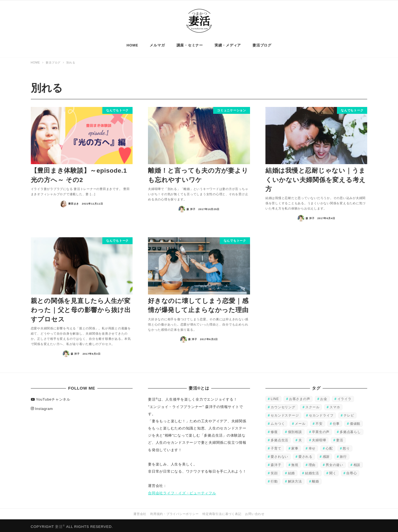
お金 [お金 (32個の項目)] (324, 397)
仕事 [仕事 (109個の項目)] (336, 421)
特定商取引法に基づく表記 (222, 512)
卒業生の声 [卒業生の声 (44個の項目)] (321, 430)
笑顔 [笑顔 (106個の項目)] (274, 471)
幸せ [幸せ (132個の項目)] (312, 446)
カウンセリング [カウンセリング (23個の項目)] (283, 405)
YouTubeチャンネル (51, 397)
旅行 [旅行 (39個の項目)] (343, 454)
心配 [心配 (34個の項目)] (329, 446)
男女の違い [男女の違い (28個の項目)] (334, 463)
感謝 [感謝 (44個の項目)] (326, 454)
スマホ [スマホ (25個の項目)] (335, 405)
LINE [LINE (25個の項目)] (275, 397)
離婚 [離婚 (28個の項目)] (315, 479)
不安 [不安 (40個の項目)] (319, 421)
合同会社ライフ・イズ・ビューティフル (182, 491)
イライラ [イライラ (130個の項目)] (345, 397)
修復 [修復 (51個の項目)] (274, 430)
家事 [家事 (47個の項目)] (295, 446)
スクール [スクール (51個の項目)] (312, 405)
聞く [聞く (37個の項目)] (333, 471)
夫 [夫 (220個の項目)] (300, 438)
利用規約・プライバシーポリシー (174, 512)
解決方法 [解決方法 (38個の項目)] (295, 479)
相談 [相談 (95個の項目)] (357, 463)
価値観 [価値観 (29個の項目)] (355, 421)
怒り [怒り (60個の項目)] (346, 446)
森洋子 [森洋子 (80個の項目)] (276, 463)
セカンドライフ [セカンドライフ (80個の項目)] (321, 413)
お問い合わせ (255, 512)
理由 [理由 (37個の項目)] (312, 463)
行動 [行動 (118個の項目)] (274, 479)
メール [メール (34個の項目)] (300, 421)
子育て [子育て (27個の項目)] (276, 446)
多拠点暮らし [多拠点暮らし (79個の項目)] (350, 430)
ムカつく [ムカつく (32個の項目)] (278, 421)
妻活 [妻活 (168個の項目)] (340, 438)
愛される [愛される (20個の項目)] (305, 454)
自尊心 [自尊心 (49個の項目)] (352, 471)
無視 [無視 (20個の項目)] (295, 463)
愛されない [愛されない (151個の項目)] (279, 454)
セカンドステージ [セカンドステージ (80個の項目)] (285, 413)
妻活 (60, 524)
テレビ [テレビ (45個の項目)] (349, 413)
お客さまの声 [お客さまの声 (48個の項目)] (300, 397)
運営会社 (140, 512)
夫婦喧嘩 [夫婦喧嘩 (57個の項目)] (319, 438)
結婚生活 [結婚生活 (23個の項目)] (312, 471)
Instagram (42, 406)
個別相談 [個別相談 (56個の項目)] (295, 430)
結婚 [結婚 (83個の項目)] (292, 471)
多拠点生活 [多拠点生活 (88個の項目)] (279, 438)
